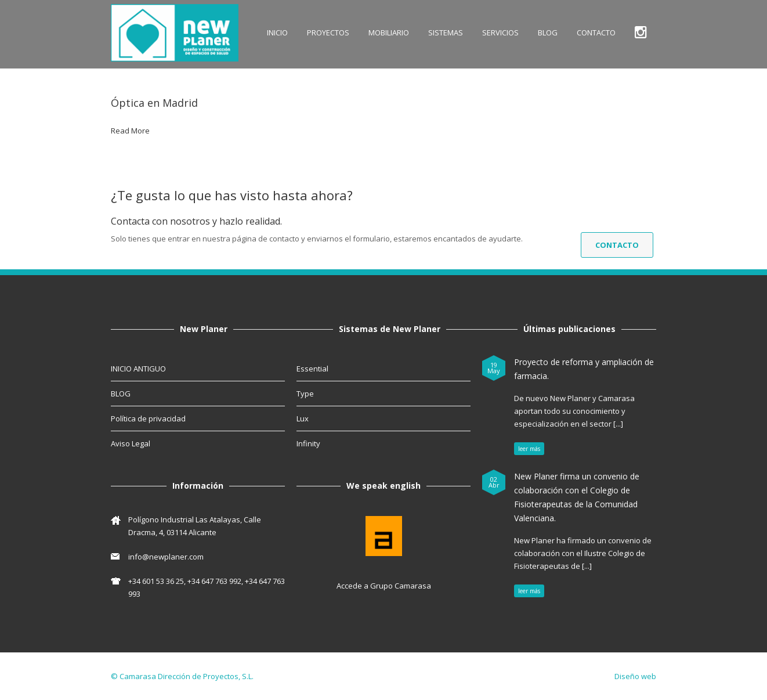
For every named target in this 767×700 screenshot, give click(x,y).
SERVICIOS (500, 33)
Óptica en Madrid (154, 103)
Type (305, 394)
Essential (312, 369)
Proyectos (328, 33)
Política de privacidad (148, 418)
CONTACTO (596, 33)
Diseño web (635, 676)
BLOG (548, 33)
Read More (130, 131)
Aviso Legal (131, 443)
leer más (529, 449)
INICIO (277, 33)
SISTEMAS (446, 33)
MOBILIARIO (389, 33)
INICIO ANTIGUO (138, 369)
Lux (303, 418)
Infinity (308, 443)
